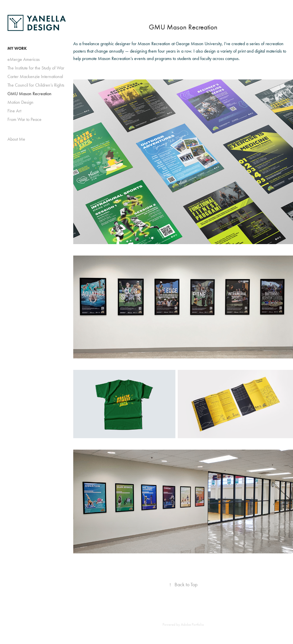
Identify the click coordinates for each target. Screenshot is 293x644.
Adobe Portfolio (192, 624)
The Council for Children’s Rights (36, 85)
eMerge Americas (24, 59)
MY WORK (17, 48)
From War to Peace (24, 119)
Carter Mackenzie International (35, 76)
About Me (16, 139)
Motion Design (20, 102)
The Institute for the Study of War (36, 68)
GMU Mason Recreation (29, 94)
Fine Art (14, 111)
